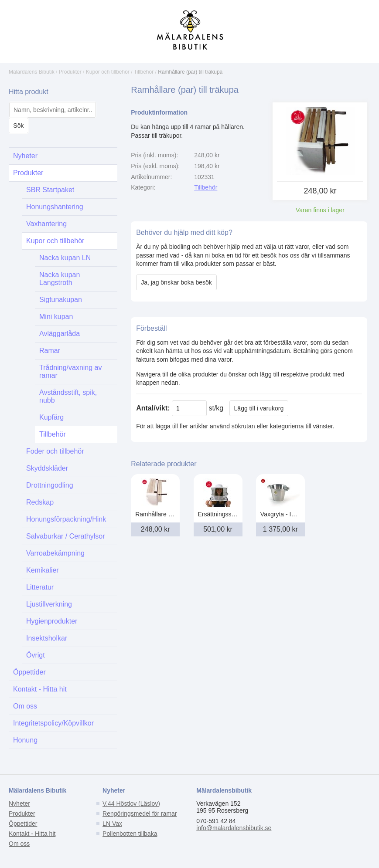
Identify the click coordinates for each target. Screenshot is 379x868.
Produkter (70, 72)
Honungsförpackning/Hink (66, 519)
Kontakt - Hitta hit (40, 689)
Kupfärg (51, 417)
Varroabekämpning (55, 553)
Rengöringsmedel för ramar (140, 814)
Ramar (50, 351)
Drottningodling (50, 485)
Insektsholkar (47, 638)
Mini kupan (56, 317)
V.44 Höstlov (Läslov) (131, 804)
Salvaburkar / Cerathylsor (66, 536)
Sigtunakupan (61, 300)
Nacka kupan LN (65, 258)
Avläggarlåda (60, 334)
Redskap (40, 502)
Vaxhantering (46, 224)
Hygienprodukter (52, 621)
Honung (25, 740)
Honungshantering (55, 207)
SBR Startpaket (50, 190)
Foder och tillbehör (55, 451)
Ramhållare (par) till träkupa (190, 72)
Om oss (25, 706)
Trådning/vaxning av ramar (71, 371)
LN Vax (112, 824)
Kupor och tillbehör (108, 72)
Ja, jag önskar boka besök (176, 282)
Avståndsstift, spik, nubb (68, 396)
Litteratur (40, 587)
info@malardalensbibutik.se (234, 828)
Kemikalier (43, 570)
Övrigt (36, 655)
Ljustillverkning (49, 604)
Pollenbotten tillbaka (130, 834)
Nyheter (25, 156)
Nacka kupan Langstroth (60, 279)
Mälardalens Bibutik (32, 72)
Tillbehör (144, 72)
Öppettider (29, 672)
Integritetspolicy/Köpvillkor (53, 723)
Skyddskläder (47, 468)
